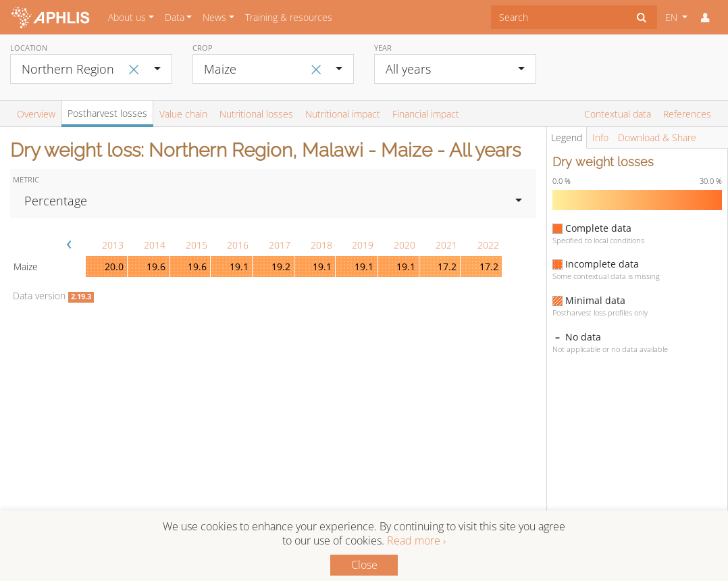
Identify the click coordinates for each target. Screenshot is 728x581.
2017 (280, 245)
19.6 (156, 267)
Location (29, 48)
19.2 (281, 267)
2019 (363, 245)
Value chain (183, 114)
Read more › (416, 540)
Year (383, 48)
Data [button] (175, 17)
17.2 (447, 267)
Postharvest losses (107, 113)
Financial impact (426, 114)
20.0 (114, 267)
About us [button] (127, 17)
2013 (113, 245)
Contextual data (618, 114)
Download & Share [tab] (657, 137)
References (687, 114)
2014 (155, 245)
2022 (488, 245)
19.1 (239, 267)
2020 (405, 245)
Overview (36, 114)
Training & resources (289, 17)
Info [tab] (600, 137)
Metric (26, 179)
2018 (321, 245)
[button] (705, 18)
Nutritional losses (256, 114)
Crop (203, 48)
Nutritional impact (343, 114)
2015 (197, 245)
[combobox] (559, 17)
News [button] (214, 17)
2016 (238, 245)
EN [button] (673, 17)
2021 (446, 245)
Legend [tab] (567, 137)
